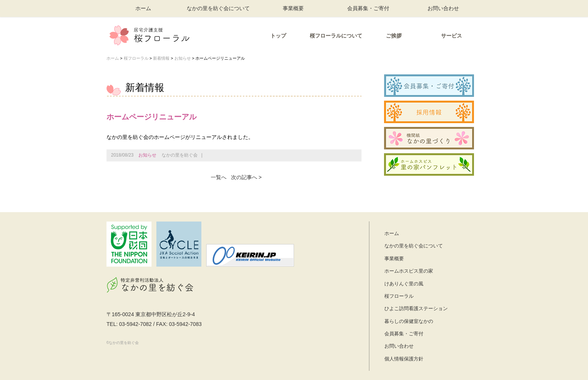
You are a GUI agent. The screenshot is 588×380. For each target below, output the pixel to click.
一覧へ (219, 177)
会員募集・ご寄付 (368, 8)
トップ (278, 36)
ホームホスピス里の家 (409, 271)
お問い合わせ (443, 8)
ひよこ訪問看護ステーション (416, 308)
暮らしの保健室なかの (409, 321)
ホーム (143, 8)
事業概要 (293, 8)
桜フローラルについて (336, 36)
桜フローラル (136, 58)
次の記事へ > (246, 177)
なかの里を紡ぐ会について (218, 8)
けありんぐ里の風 (404, 284)
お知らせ (183, 58)
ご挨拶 (394, 36)
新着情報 (161, 58)
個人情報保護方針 (404, 359)
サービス (451, 36)
